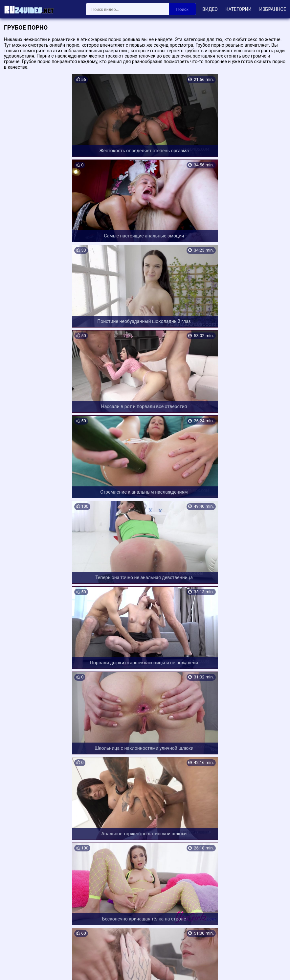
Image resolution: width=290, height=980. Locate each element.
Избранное (273, 9)
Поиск (182, 9)
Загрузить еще (145, 905)
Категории (238, 9)
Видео (210, 9)
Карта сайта (15, 967)
